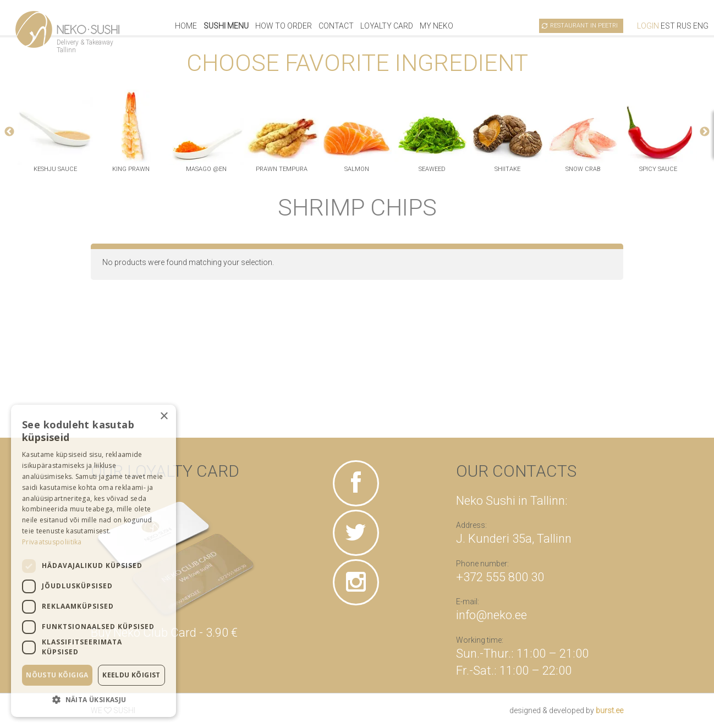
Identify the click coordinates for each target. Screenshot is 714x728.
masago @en (206, 169)
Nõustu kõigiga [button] (57, 675)
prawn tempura (282, 169)
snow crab (583, 169)
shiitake (507, 169)
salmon (357, 169)
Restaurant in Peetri (584, 26)
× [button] (164, 417)
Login (648, 26)
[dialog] (94, 561)
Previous (9, 132)
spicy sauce (658, 169)
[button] (94, 699)
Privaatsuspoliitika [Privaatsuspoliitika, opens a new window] (52, 542)
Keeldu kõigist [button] (131, 675)
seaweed (432, 169)
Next (705, 132)
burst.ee (609, 710)
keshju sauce (55, 169)
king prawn (131, 169)
